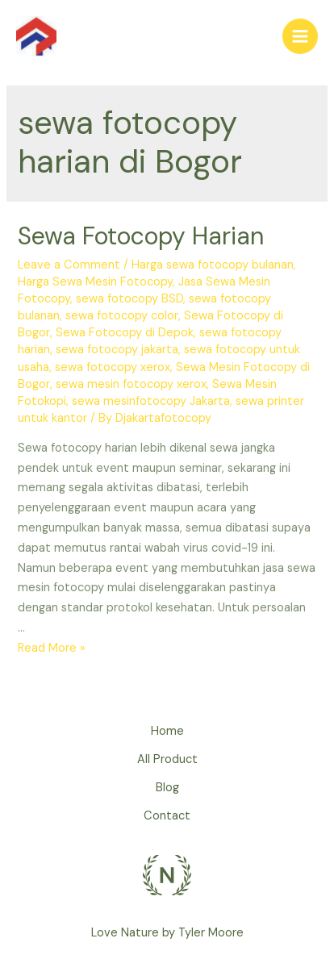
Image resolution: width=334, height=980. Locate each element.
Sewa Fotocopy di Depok (125, 333)
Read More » (52, 648)
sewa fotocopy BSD (129, 299)
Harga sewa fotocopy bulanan (213, 265)
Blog (167, 788)
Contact (167, 816)
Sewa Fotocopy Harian (141, 236)
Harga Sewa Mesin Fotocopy (95, 282)
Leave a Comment (69, 265)
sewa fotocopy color (122, 316)
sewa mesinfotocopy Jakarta (151, 401)
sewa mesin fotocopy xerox (131, 384)
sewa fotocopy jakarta (117, 350)
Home (167, 731)
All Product (167, 759)
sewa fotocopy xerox (113, 367)
